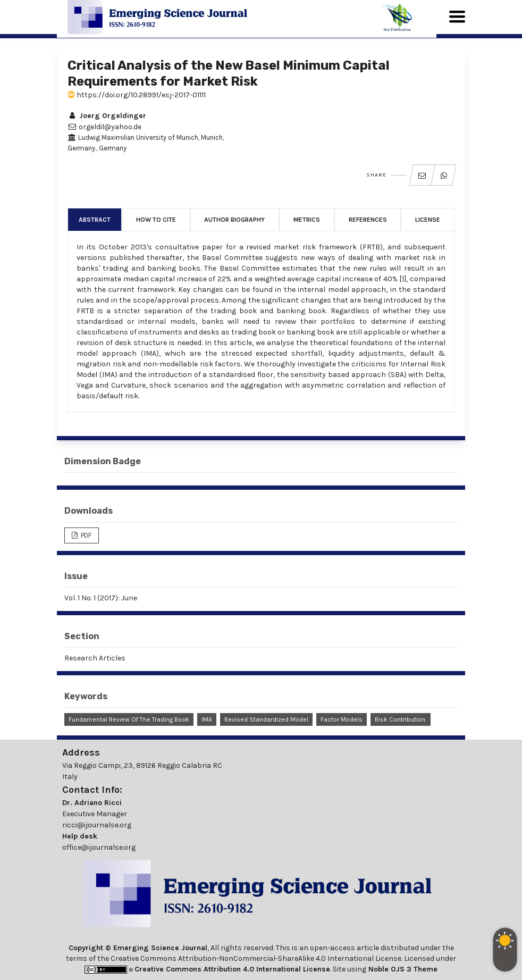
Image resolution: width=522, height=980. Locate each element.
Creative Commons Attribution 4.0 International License (232, 969)
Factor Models (342, 719)
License (428, 220)
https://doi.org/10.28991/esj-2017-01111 (137, 95)
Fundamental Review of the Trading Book (129, 719)
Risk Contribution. (401, 719)
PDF (85, 535)
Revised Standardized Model (266, 719)
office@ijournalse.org (99, 847)
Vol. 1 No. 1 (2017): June (101, 598)
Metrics (307, 220)
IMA (207, 719)
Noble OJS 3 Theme (402, 969)
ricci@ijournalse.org (97, 825)
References (368, 220)
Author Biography (234, 220)
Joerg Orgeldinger (107, 116)
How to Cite (156, 220)
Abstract (95, 220)
